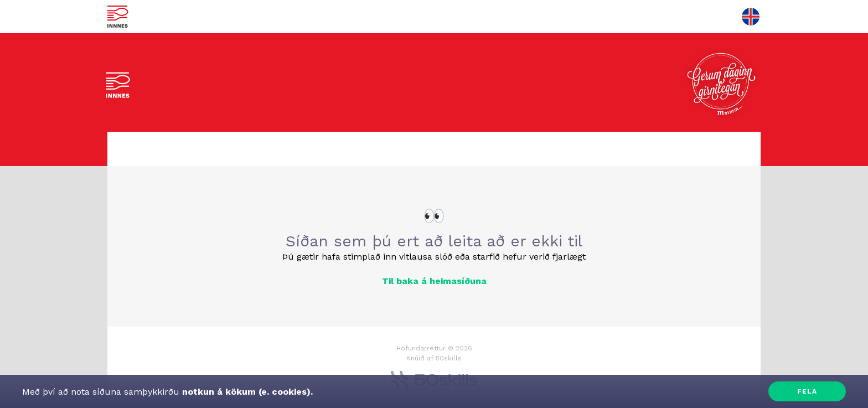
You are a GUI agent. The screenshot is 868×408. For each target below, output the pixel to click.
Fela (807, 391)
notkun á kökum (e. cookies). (246, 392)
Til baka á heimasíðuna (434, 281)
